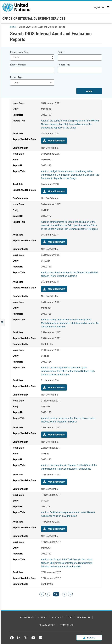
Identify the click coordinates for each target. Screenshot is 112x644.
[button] (54, 141)
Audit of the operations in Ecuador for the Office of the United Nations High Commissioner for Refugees (69, 467)
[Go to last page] (70, 594)
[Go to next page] (65, 594)
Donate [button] (89, 638)
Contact (43, 617)
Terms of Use (66, 625)
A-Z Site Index (27, 617)
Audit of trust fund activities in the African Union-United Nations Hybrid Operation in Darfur (69, 274)
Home (13, 27)
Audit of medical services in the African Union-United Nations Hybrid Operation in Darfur (68, 420)
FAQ (70, 617)
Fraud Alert (84, 617)
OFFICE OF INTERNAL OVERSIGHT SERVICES (34, 18)
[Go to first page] (42, 594)
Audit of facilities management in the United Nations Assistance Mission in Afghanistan (68, 514)
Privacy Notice (47, 625)
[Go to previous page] (48, 594)
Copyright (58, 617)
